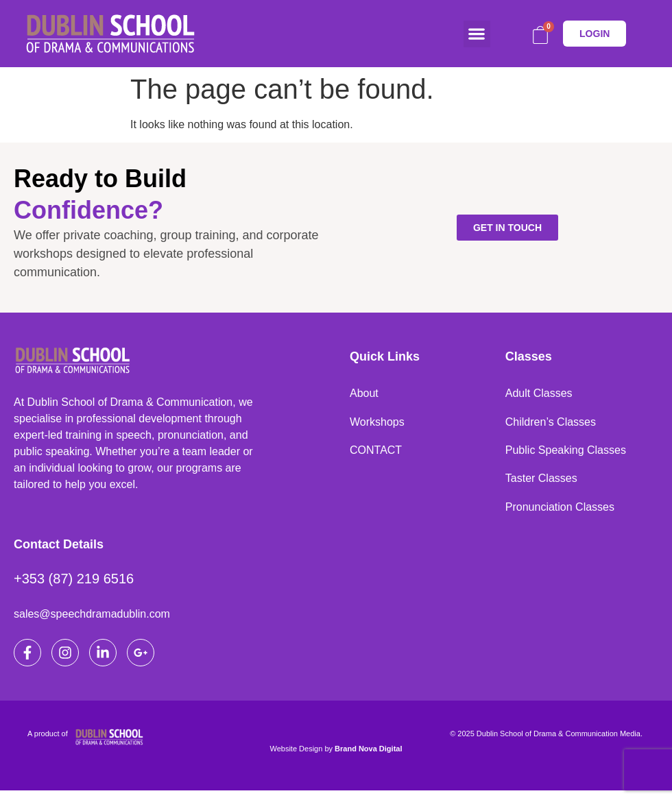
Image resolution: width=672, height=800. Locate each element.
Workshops (377, 425)
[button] (477, 34)
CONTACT (376, 455)
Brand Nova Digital (368, 758)
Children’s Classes (551, 425)
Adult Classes (539, 395)
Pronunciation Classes (560, 515)
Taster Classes (541, 485)
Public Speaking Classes (566, 455)
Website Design (297, 758)
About (364, 395)
